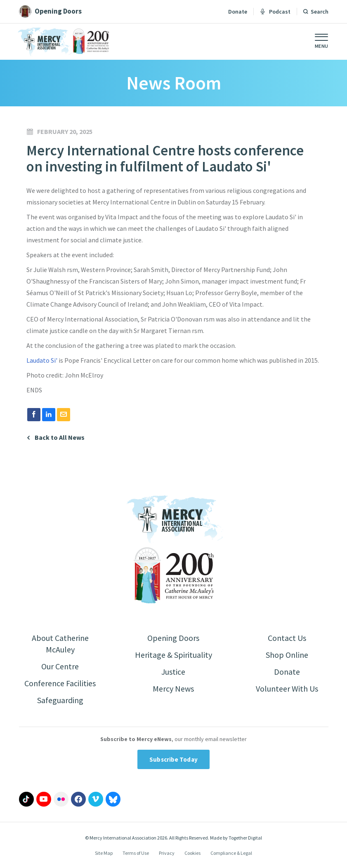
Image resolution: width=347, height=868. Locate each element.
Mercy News (173, 689)
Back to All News (60, 438)
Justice (173, 672)
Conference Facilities (60, 683)
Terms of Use (136, 853)
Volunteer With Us (287, 689)
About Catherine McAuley (60, 644)
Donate (238, 12)
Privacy (167, 853)
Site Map (104, 853)
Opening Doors (173, 638)
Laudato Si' (42, 360)
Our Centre (60, 666)
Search (320, 12)
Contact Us (287, 638)
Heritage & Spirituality (173, 655)
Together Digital (245, 838)
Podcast (275, 12)
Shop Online (287, 655)
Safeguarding (60, 700)
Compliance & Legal (231, 853)
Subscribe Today (173, 759)
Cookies (192, 853)
